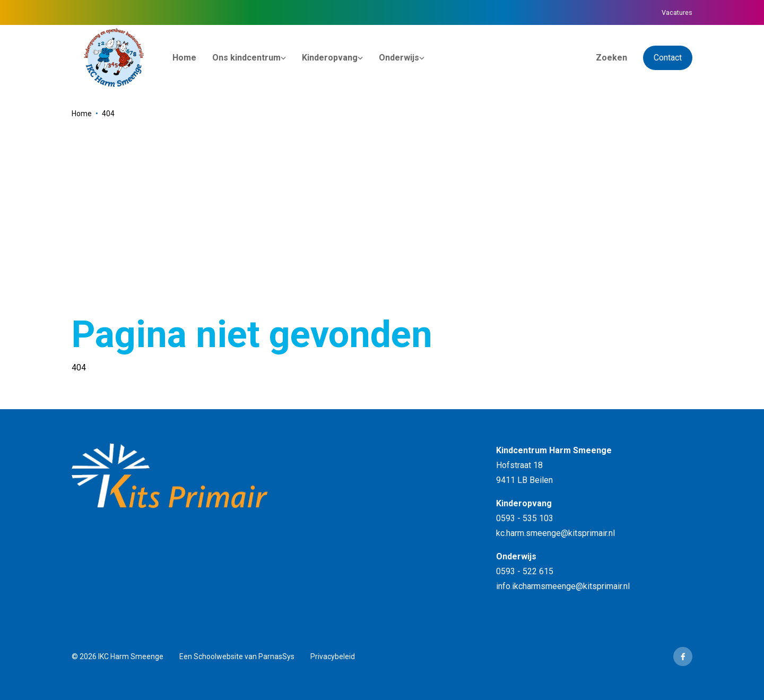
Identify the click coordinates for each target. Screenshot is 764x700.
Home (82, 114)
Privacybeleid (333, 656)
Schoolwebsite (218, 656)
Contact (668, 58)
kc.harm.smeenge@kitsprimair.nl (555, 533)
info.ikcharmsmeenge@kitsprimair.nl (563, 586)
